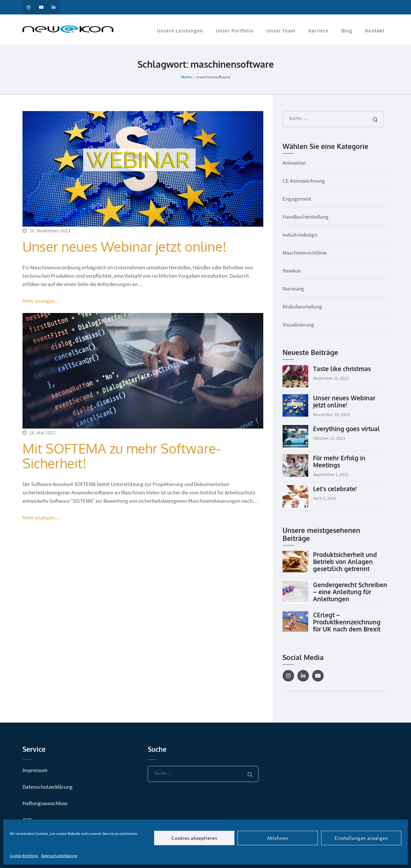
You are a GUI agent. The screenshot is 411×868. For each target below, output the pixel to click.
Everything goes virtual (346, 429)
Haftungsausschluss (45, 803)
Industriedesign (300, 235)
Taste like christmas (342, 369)
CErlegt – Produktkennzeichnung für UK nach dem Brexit (347, 622)
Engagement (297, 199)
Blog (347, 30)
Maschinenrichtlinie (305, 253)
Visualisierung (298, 325)
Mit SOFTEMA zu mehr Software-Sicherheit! (122, 456)
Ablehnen (278, 838)
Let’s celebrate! (335, 489)
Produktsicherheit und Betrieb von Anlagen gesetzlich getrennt (345, 561)
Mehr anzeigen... (41, 301)
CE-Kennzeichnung (304, 181)
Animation (294, 163)
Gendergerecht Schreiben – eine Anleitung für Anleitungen (350, 592)
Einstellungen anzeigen (361, 838)
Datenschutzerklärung (59, 856)
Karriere (318, 30)
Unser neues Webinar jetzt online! (124, 246)
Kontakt (375, 30)
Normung (293, 289)
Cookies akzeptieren (194, 838)
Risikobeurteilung (302, 307)
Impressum (35, 770)
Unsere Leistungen (180, 30)
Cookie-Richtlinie (24, 856)
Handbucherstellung (306, 217)
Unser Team (281, 30)
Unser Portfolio (235, 30)
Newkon (292, 271)
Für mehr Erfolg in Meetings (339, 461)
